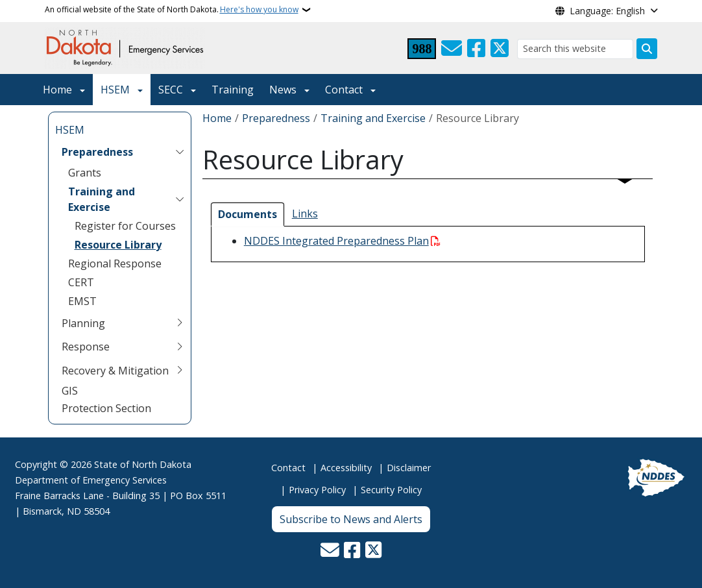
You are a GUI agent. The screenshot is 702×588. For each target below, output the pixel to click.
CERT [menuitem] (81, 282)
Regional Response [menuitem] (115, 263)
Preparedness (276, 118)
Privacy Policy (317, 490)
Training (233, 90)
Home (57, 90)
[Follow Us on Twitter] (500, 49)
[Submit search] (647, 49)
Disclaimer (409, 468)
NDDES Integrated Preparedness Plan (336, 241)
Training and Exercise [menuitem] (102, 199)
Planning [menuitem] (83, 323)
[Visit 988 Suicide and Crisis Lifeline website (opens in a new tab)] (422, 49)
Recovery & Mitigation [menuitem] (115, 371)
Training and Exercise (373, 118)
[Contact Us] (452, 49)
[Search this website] (575, 49)
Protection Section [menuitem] (106, 408)
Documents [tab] (248, 214)
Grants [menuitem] (85, 173)
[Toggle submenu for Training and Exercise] (180, 199)
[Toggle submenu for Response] (180, 347)
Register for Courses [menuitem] (125, 226)
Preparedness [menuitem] (97, 152)
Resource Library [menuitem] (118, 245)
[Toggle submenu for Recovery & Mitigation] (180, 371)
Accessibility (346, 468)
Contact (288, 468)
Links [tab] (305, 214)
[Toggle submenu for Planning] (180, 323)
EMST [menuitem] (82, 301)
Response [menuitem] (86, 347)
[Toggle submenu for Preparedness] (180, 152)
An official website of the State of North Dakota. (172, 10)
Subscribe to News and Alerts (351, 519)
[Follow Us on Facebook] (476, 49)
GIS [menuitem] (70, 391)
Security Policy (391, 490)
